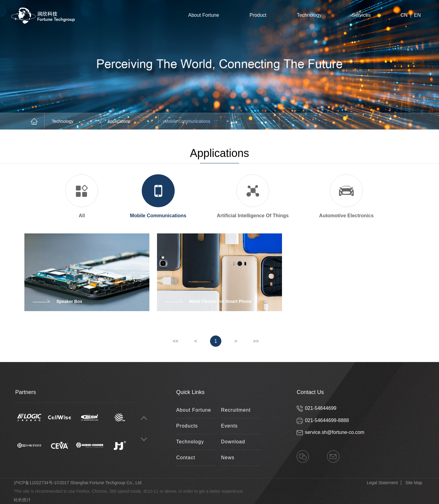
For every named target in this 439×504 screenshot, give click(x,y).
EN (417, 15)
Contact (186, 458)
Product (258, 15)
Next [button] (144, 440)
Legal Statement (382, 483)
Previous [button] (144, 418)
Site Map (414, 483)
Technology (309, 15)
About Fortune (203, 15)
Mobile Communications (197, 121)
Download (233, 442)
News (228, 458)
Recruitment (236, 410)
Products (187, 426)
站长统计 (22, 500)
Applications (128, 121)
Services (361, 15)
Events (229, 426)
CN (404, 15)
